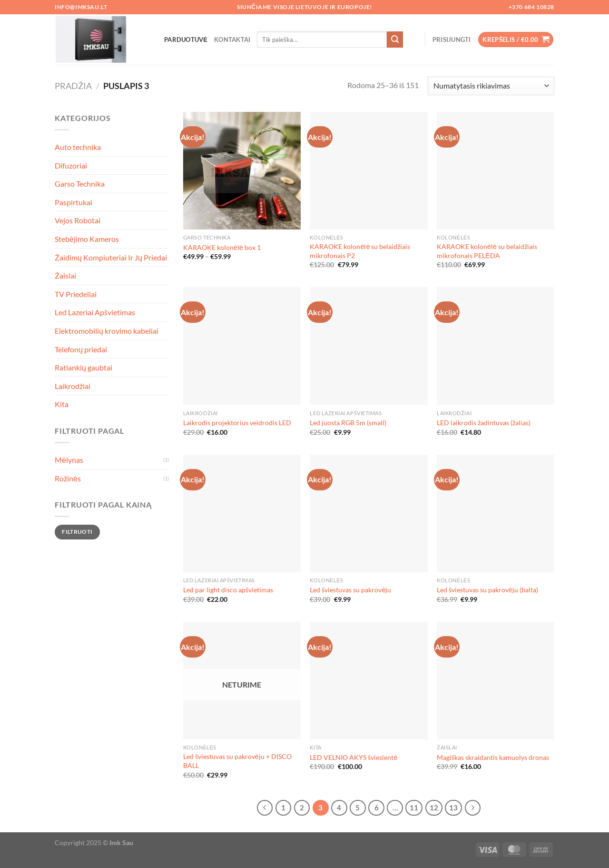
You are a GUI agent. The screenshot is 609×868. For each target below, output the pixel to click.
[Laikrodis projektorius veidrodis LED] (242, 346)
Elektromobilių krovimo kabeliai (107, 331)
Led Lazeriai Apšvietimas (95, 312)
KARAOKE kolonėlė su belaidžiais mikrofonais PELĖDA (487, 251)
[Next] (473, 808)
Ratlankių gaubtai (83, 367)
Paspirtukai (74, 202)
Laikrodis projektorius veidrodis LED (237, 423)
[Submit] (395, 40)
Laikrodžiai (73, 386)
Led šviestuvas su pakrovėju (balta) (487, 590)
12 (434, 808)
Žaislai (65, 275)
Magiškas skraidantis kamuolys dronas (493, 757)
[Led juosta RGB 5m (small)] (368, 346)
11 (414, 808)
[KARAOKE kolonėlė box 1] (242, 171)
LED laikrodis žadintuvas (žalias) (484, 423)
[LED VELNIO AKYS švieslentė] (368, 681)
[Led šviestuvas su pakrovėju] (368, 514)
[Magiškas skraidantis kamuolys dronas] (496, 681)
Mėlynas (69, 460)
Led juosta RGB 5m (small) (348, 423)
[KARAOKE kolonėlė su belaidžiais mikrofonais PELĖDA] (496, 171)
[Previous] (265, 808)
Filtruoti (77, 532)
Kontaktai (232, 40)
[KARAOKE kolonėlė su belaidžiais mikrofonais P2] (368, 171)
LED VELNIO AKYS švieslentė (354, 757)
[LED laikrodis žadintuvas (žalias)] (496, 346)
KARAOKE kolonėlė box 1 (222, 247)
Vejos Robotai (78, 220)
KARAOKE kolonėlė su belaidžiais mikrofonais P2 (360, 251)
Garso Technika (80, 184)
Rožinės (68, 478)
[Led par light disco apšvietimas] (242, 514)
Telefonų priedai (81, 349)
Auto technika (78, 147)
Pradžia (73, 86)
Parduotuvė (186, 40)
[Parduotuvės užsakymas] (491, 86)
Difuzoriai (71, 165)
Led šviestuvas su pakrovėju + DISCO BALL (237, 761)
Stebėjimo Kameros (87, 239)
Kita (62, 404)
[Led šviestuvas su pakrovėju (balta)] (496, 514)
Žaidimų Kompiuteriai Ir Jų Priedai (111, 257)
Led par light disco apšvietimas (228, 590)
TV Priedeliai (76, 294)
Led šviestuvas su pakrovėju (350, 590)
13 (453, 808)
